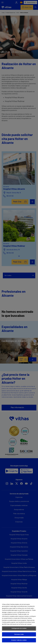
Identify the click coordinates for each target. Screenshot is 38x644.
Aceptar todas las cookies (19, 640)
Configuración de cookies (19, 628)
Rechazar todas (19, 634)
